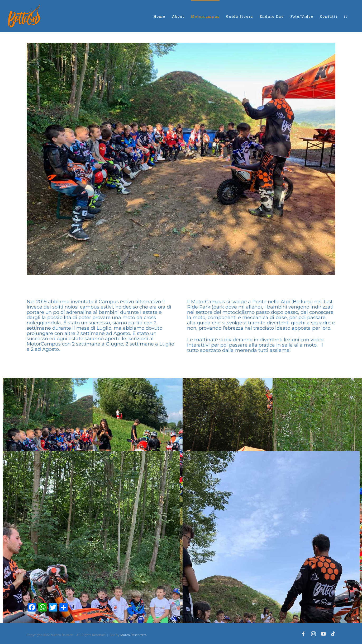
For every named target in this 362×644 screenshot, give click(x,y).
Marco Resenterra (134, 635)
